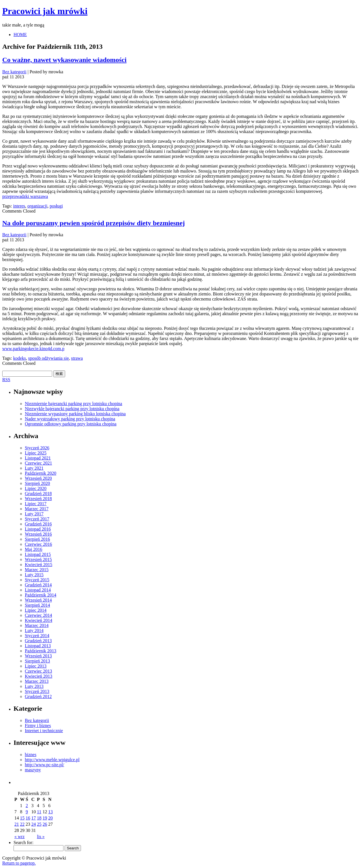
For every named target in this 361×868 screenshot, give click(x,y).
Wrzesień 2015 (38, 559)
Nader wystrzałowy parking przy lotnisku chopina (70, 419)
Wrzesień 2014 (38, 600)
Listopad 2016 (38, 529)
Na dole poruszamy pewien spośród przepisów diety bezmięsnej (93, 223)
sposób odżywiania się (49, 358)
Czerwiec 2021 (38, 463)
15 (22, 818)
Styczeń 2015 (37, 580)
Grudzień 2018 (38, 493)
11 (39, 812)
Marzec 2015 (37, 570)
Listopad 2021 (38, 458)
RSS (6, 380)
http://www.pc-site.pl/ (44, 765)
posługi (56, 206)
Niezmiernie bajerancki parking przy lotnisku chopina (73, 404)
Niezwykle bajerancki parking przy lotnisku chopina (72, 409)
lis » (41, 837)
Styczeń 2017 (37, 519)
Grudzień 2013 (38, 641)
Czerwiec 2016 (38, 544)
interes (19, 206)
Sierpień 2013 (37, 661)
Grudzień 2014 (38, 585)
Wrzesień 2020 (38, 478)
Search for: (24, 842)
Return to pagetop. (19, 863)
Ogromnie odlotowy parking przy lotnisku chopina (71, 424)
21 (17, 824)
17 (34, 818)
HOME (20, 35)
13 (50, 812)
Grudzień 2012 (38, 696)
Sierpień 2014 (37, 605)
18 (39, 818)
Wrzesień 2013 (38, 656)
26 (45, 824)
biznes (31, 755)
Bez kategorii (14, 72)
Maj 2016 (34, 549)
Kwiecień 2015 (38, 565)
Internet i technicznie (44, 731)
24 (34, 824)
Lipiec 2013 (36, 666)
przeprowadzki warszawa (25, 196)
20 (50, 818)
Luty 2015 (34, 575)
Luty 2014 (34, 630)
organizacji (37, 206)
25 (39, 824)
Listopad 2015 (38, 554)
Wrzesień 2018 (38, 499)
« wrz (19, 837)
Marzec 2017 (37, 509)
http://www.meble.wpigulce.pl (52, 760)
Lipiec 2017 (36, 504)
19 (45, 818)
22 (22, 824)
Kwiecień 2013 (38, 676)
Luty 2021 (34, 468)
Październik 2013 (41, 651)
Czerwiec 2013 (38, 671)
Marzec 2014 (37, 625)
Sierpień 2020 (37, 483)
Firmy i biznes (38, 725)
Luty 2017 (34, 514)
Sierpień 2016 (37, 539)
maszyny (33, 770)
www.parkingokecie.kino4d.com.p (33, 349)
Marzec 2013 (37, 681)
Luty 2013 (34, 686)
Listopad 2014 (38, 590)
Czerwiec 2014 (38, 615)
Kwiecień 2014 (38, 620)
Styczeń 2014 (37, 636)
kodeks (19, 358)
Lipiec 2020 (36, 488)
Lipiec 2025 (36, 453)
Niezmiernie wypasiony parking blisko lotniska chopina (75, 414)
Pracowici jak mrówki (45, 11)
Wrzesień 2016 (38, 534)
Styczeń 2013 (37, 691)
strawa (77, 358)
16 (28, 818)
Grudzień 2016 (38, 524)
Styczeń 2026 (37, 448)
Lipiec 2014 (36, 610)
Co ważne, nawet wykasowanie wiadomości (64, 60)
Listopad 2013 (38, 646)
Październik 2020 (41, 473)
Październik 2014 (41, 595)
